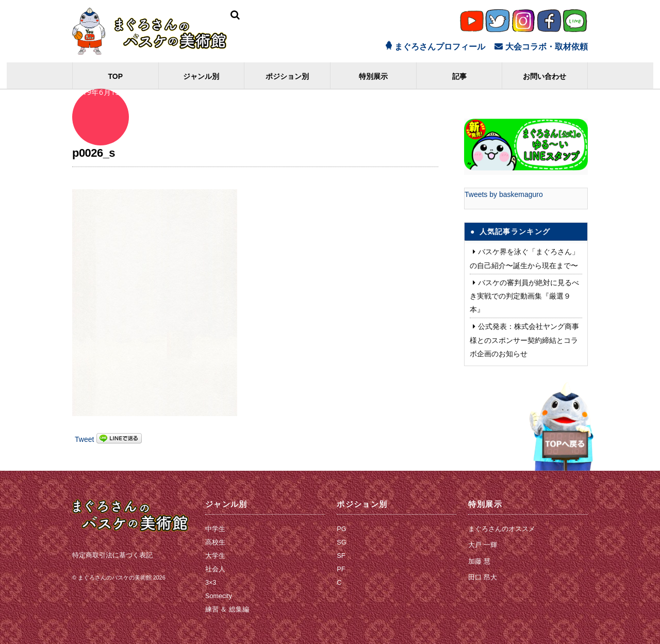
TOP (116, 76)
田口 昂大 (483, 577)
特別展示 (373, 76)
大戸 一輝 (483, 545)
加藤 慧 (479, 562)
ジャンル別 (202, 76)
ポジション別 (287, 76)
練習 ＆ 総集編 (227, 609)
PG (341, 529)
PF (341, 569)
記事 (459, 76)
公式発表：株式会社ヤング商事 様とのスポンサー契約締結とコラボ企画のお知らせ (524, 340)
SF (341, 556)
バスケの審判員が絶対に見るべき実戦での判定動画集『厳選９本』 (524, 296)
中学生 (215, 529)
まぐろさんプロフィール (435, 47)
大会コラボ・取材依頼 (541, 47)
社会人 (215, 569)
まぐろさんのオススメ (502, 529)
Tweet (84, 439)
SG (341, 542)
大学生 (215, 556)
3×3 (211, 583)
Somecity (219, 596)
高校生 (215, 542)
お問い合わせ (545, 76)
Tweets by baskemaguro (504, 194)
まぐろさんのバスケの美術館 (115, 577)
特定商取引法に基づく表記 (112, 555)
